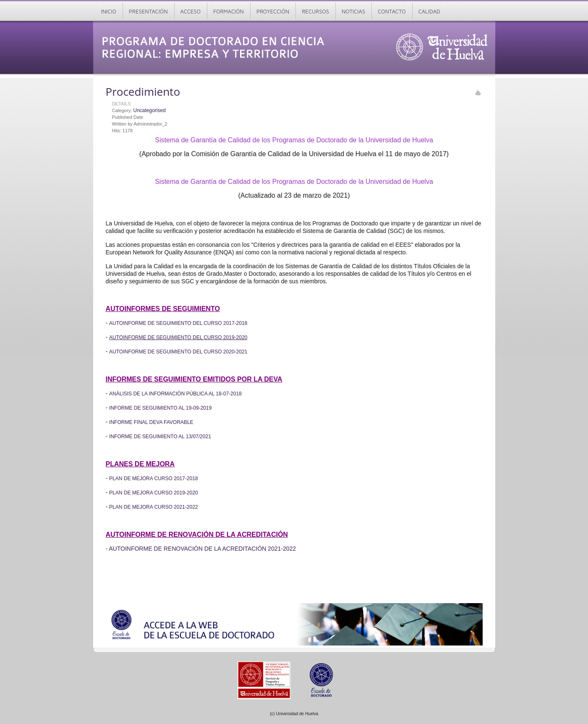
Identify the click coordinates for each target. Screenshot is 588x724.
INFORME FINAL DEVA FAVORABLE (151, 422)
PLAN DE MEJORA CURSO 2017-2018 (153, 478)
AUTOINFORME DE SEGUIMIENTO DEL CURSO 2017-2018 (178, 323)
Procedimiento (143, 91)
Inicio (109, 11)
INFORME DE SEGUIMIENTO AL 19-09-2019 (160, 408)
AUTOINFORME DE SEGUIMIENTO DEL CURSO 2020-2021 (178, 352)
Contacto (392, 11)
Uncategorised (149, 110)
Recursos (315, 11)
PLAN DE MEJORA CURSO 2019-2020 (153, 493)
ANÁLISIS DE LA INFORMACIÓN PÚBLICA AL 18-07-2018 (175, 394)
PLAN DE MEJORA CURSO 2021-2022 (153, 507)
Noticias (353, 11)
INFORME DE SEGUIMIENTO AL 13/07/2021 (160, 436)
